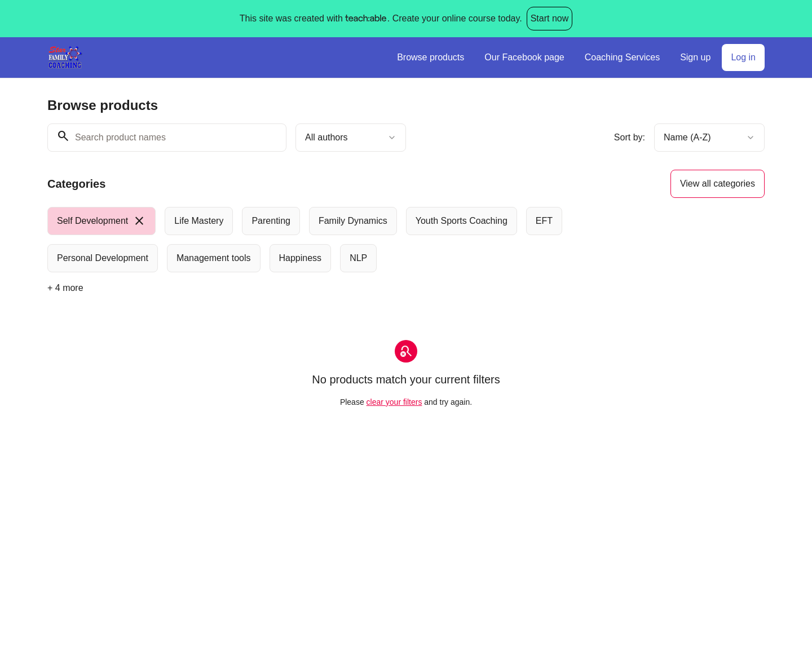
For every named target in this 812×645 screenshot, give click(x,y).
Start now (550, 18)
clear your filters (394, 402)
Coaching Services (622, 57)
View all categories (718, 184)
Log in (743, 57)
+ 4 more (65, 288)
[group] (360, 240)
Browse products (431, 57)
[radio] (101, 221)
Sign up (695, 57)
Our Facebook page (524, 57)
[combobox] (351, 138)
